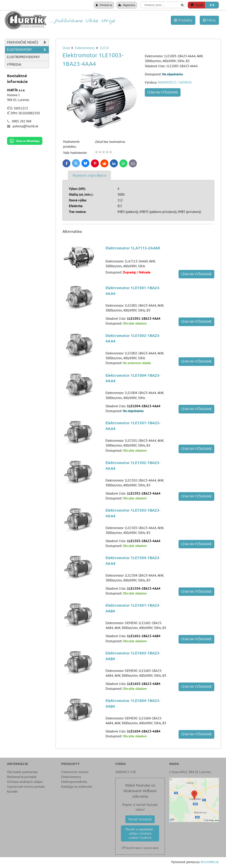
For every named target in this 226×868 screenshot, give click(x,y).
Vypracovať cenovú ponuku (26, 787)
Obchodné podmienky (22, 772)
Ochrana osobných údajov (25, 782)
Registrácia (127, 5)
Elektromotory (28, 50)
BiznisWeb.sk (210, 862)
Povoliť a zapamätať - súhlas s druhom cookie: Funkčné (140, 833)
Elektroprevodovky (23, 57)
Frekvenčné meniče (28, 42)
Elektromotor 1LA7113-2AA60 (133, 248)
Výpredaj (14, 64)
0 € (212, 5)
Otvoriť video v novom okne (140, 848)
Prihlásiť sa (104, 5)
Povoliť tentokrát (140, 819)
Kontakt (12, 791)
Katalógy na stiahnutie (77, 787)
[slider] (104, 152)
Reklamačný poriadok (22, 777)
